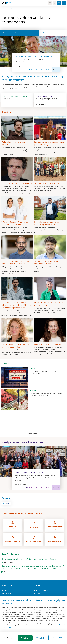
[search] (36, 33)
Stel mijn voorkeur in (57, 638)
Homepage (5, 590)
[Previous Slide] (54, 70)
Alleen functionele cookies (41, 638)
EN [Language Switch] (50, 3)
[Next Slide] (58, 70)
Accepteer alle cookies (25, 638)
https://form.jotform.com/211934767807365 (17, 572)
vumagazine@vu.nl (10, 562)
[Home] (2, 9)
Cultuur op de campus (8, 594)
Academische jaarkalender (42, 590)
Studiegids (37, 594)
